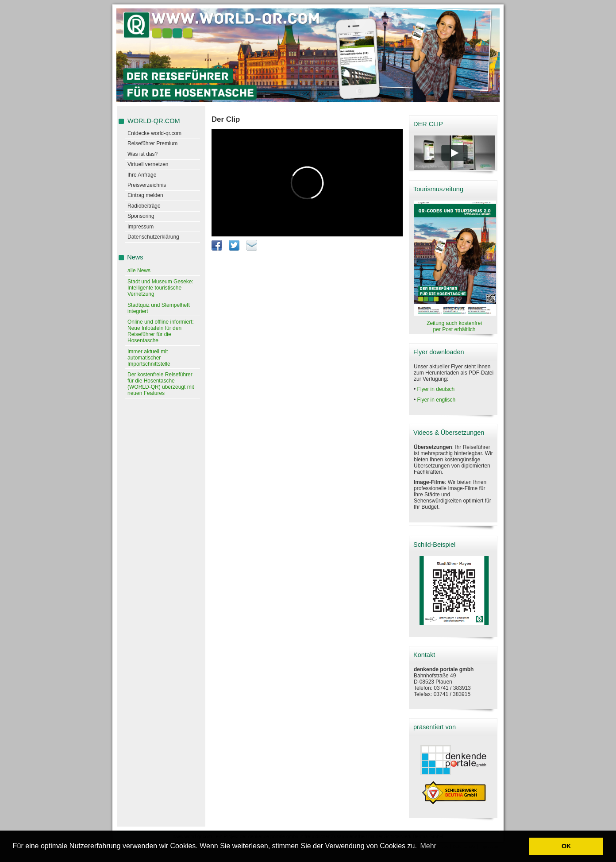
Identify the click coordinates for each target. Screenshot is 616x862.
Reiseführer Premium (152, 143)
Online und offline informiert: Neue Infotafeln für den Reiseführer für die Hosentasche (161, 331)
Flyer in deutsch (436, 389)
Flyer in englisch (437, 400)
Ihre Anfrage (142, 175)
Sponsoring (141, 216)
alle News (139, 271)
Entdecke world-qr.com (154, 133)
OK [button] (566, 846)
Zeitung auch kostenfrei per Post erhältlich (454, 326)
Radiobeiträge (144, 206)
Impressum (141, 227)
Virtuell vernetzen (148, 164)
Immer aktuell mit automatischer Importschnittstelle (149, 358)
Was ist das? (142, 154)
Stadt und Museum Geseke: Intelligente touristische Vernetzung (160, 288)
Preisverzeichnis (147, 185)
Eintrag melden (145, 195)
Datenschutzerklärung (153, 237)
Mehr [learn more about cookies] (428, 846)
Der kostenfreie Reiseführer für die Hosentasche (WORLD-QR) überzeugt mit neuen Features (161, 384)
